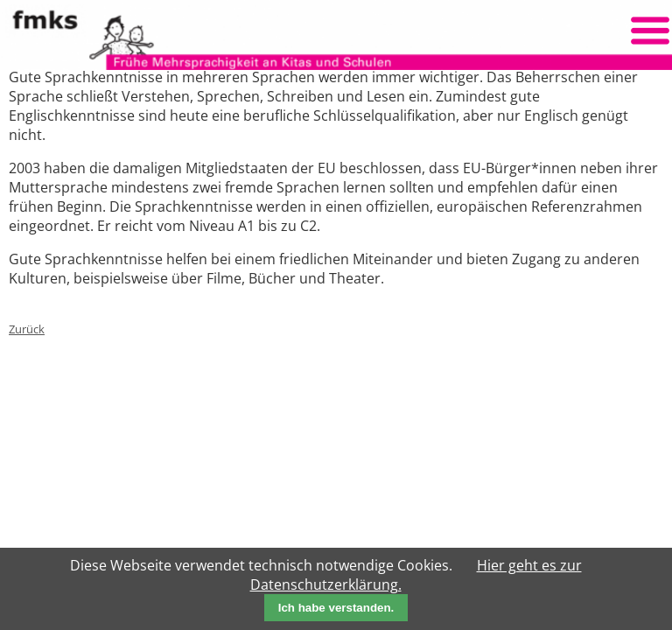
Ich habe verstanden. (336, 608)
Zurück (27, 329)
